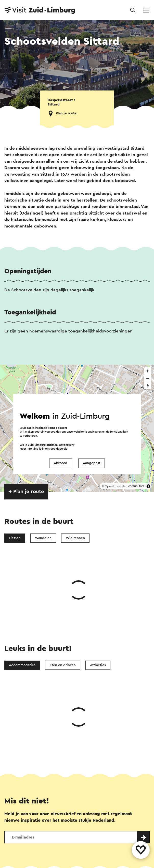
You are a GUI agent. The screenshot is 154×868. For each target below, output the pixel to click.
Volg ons (11, 827)
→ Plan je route (26, 492)
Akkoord (61, 463)
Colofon (40, 856)
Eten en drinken (63, 589)
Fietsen (15, 538)
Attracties (98, 589)
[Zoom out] (148, 378)
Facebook (49, 754)
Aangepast (92, 463)
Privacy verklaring (72, 856)
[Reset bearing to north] (148, 386)
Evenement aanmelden (125, 809)
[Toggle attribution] (148, 486)
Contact (12, 809)
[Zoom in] (148, 371)
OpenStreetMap (116, 486)
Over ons (87, 809)
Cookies (104, 856)
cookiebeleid (59, 449)
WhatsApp (17, 754)
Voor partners (134, 856)
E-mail (93, 754)
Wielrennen (75, 538)
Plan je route (66, 113)
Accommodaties (22, 589)
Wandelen (43, 538)
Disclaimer (13, 856)
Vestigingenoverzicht (49, 809)
